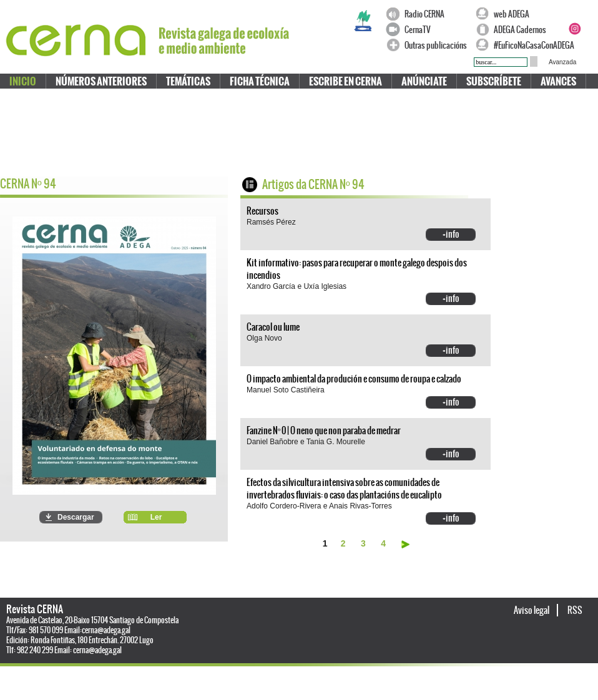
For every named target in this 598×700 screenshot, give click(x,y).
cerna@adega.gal (106, 630)
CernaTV (418, 30)
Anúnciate (424, 81)
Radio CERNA (424, 14)
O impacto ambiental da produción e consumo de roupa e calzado (354, 379)
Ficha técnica (260, 81)
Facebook (574, 14)
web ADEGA (512, 14)
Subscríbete (494, 81)
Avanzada (562, 62)
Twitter (589, 14)
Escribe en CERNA (346, 81)
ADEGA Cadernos (520, 30)
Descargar (76, 517)
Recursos (262, 211)
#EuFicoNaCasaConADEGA (528, 45)
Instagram (574, 29)
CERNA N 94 (28, 184)
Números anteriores (101, 81)
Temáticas (188, 81)
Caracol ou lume (273, 327)
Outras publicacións (436, 45)
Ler (156, 517)
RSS (575, 610)
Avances (558, 81)
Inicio (23, 81)
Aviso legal (532, 610)
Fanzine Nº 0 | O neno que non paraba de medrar (324, 430)
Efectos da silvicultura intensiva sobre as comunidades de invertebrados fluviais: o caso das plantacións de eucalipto (344, 489)
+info (451, 234)
